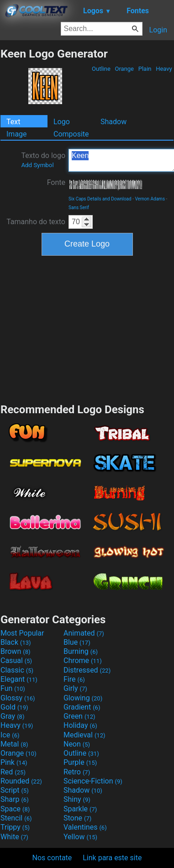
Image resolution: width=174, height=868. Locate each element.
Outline (101, 69)
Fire (74, 679)
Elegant (19, 679)
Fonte (56, 182)
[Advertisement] (87, 328)
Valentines (85, 827)
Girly (75, 688)
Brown (15, 651)
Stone (77, 818)
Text (13, 122)
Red (13, 772)
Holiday (80, 725)
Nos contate (52, 858)
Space (15, 809)
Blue (77, 642)
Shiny (77, 799)
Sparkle (80, 809)
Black (16, 642)
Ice (10, 735)
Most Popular (22, 633)
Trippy (15, 827)
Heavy (164, 69)
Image (17, 134)
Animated (84, 633)
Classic (17, 670)
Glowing (83, 698)
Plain (145, 69)
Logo (62, 122)
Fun (13, 688)
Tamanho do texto (36, 222)
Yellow (80, 837)
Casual (16, 660)
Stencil (16, 818)
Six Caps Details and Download (100, 199)
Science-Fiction (93, 781)
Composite (71, 134)
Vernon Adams (150, 199)
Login (158, 30)
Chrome (83, 660)
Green (79, 716)
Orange (124, 69)
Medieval (84, 735)
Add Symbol (37, 165)
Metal (14, 744)
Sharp (15, 799)
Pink (14, 762)
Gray (12, 716)
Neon (77, 744)
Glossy (18, 698)
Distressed (87, 670)
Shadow (113, 122)
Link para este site (112, 858)
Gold (14, 707)
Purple (80, 762)
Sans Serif (79, 208)
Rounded (21, 781)
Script (15, 790)
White (14, 837)
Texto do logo (43, 160)
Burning (81, 651)
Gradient (82, 707)
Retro (77, 772)
